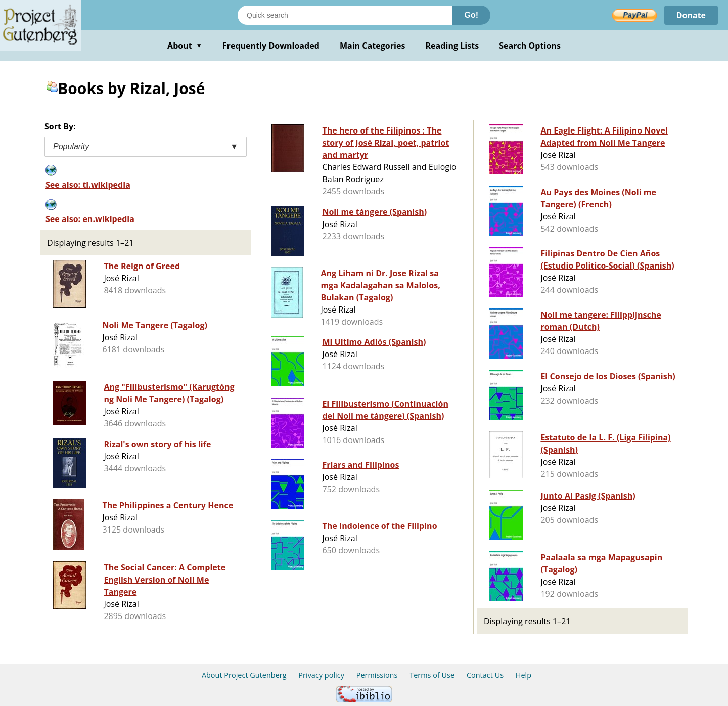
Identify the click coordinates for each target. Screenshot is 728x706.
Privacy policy (321, 675)
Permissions (377, 675)
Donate (691, 15)
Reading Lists (452, 46)
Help (524, 675)
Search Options (530, 46)
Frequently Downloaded (271, 46)
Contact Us (485, 675)
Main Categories (373, 46)
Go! (471, 15)
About (185, 46)
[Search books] (345, 15)
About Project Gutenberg (244, 675)
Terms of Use (432, 675)
